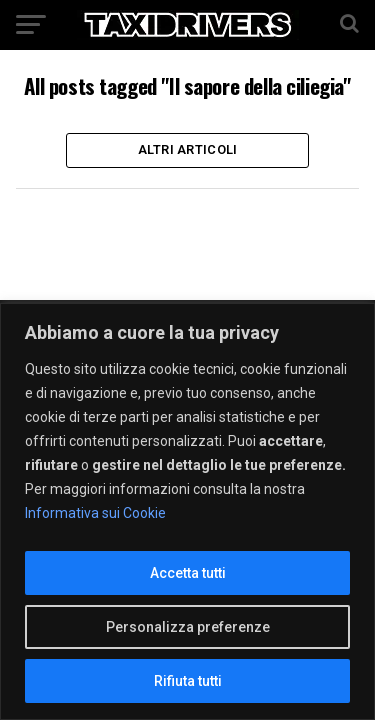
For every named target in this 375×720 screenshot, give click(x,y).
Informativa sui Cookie (95, 513)
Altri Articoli (188, 149)
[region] (187, 511)
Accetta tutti (188, 573)
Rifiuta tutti (188, 681)
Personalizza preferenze (188, 627)
